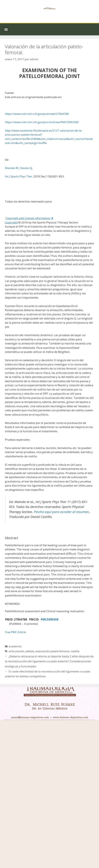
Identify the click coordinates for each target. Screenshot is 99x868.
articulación (16, 651)
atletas (30, 651)
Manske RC (12, 168)
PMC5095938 (49, 619)
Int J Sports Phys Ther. (19, 176)
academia (15, 646)
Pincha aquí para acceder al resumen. (62, 512)
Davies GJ (26, 168)
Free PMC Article (15, 632)
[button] (6, 29)
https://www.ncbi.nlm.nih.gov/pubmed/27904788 (37, 114)
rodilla (75, 651)
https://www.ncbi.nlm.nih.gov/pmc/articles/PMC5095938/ (42, 122)
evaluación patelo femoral (53, 651)
